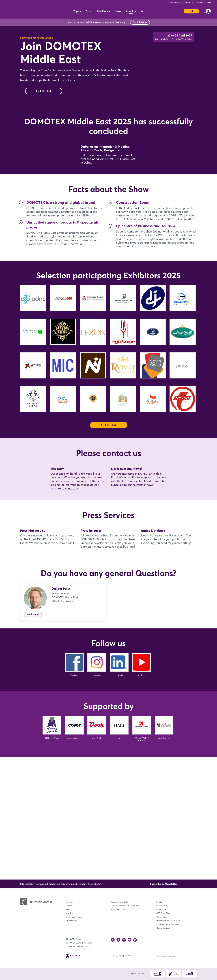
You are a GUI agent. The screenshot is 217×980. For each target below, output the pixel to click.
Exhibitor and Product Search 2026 (125, 906)
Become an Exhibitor (120, 902)
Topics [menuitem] (77, 11)
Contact (69, 906)
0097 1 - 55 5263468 (63, 724)
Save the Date (140, 22)
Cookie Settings (163, 928)
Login (191, 11)
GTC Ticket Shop (163, 913)
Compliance (162, 917)
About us (69, 902)
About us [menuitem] (131, 11)
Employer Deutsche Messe (168, 924)
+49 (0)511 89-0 (124, 956)
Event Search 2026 (119, 909)
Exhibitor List (44, 103)
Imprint (159, 902)
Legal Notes (161, 909)
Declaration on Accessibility (168, 921)
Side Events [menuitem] (103, 11)
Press (209, 2)
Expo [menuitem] (89, 11)
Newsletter (70, 913)
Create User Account (74, 917)
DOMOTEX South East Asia (77, 947)
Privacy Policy (162, 906)
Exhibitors (199, 2)
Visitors (188, 2)
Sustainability (71, 921)
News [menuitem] (118, 11)
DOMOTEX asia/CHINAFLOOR (79, 943)
